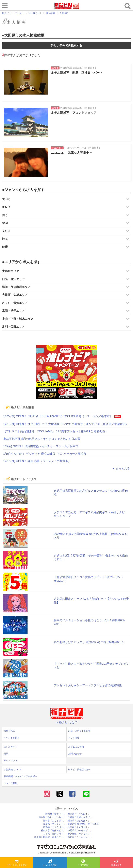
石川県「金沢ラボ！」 (54, 834)
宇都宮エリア (11, 271)
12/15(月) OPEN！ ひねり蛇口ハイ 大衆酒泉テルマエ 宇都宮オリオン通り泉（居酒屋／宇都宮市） (66, 424)
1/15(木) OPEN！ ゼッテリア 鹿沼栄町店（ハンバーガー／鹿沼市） (46, 454)
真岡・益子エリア (13, 311)
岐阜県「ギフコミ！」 (54, 824)
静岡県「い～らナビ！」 (80, 831)
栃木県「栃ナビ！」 (55, 814)
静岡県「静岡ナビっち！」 (52, 817)
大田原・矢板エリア (15, 295)
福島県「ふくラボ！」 (54, 821)
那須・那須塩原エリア (16, 287)
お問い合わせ (75, 754)
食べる (6, 199)
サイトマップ (11, 760)
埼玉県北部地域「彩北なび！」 (50, 837)
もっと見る (121, 468)
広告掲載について (13, 769)
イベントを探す (50, 863)
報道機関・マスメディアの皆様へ (21, 776)
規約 (6, 754)
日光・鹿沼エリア (13, 279)
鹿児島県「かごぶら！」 (80, 834)
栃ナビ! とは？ (67, 722)
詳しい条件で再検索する (67, 45)
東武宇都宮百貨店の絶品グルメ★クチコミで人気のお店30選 (42, 439)
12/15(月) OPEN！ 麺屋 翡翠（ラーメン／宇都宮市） (37, 461)
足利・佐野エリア (13, 327)
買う (5, 215)
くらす (6, 231)
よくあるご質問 (76, 747)
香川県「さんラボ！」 (79, 827)
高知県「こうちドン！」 (80, 837)
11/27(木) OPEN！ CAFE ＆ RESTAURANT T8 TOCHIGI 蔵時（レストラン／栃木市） (58, 416)
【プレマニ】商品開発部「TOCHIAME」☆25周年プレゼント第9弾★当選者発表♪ (55, 431)
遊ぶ (5, 223)
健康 (5, 247)
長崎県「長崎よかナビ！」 (81, 817)
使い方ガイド (11, 747)
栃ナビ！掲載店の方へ (79, 769)
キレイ (6, 207)
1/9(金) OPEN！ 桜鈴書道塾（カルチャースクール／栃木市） (42, 446)
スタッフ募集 (11, 783)
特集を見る (116, 863)
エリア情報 (83, 863)
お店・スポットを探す (17, 863)
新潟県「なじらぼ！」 (79, 821)
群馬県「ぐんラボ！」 (54, 827)
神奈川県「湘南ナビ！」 (53, 831)
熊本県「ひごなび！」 (79, 814)
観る (5, 239)
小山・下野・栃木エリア (18, 319)
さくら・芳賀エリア (15, 303)
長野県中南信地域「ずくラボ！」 (84, 824)
